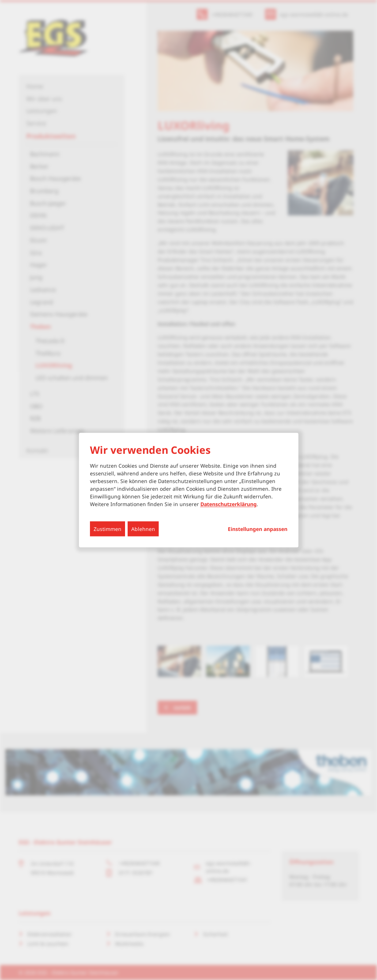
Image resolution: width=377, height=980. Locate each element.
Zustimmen (108, 529)
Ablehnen (143, 529)
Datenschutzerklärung (229, 504)
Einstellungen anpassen (258, 529)
